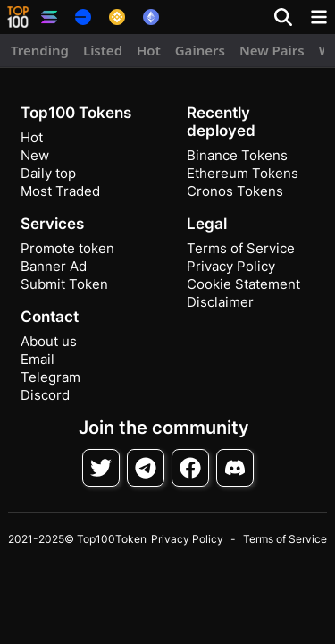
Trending (40, 50)
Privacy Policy (231, 266)
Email (38, 359)
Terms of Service (241, 248)
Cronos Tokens (235, 191)
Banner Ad (54, 266)
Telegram (50, 377)
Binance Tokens (237, 155)
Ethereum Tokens (243, 173)
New (35, 155)
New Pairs (272, 50)
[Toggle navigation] (319, 17)
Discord (45, 395)
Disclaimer (220, 302)
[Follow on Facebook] (190, 468)
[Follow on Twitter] (101, 468)
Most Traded (60, 191)
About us (49, 341)
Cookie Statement (243, 284)
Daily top (48, 173)
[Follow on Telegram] (146, 468)
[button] (18, 17)
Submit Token (64, 284)
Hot (149, 50)
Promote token (67, 248)
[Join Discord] (235, 468)
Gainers (200, 50)
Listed (103, 50)
